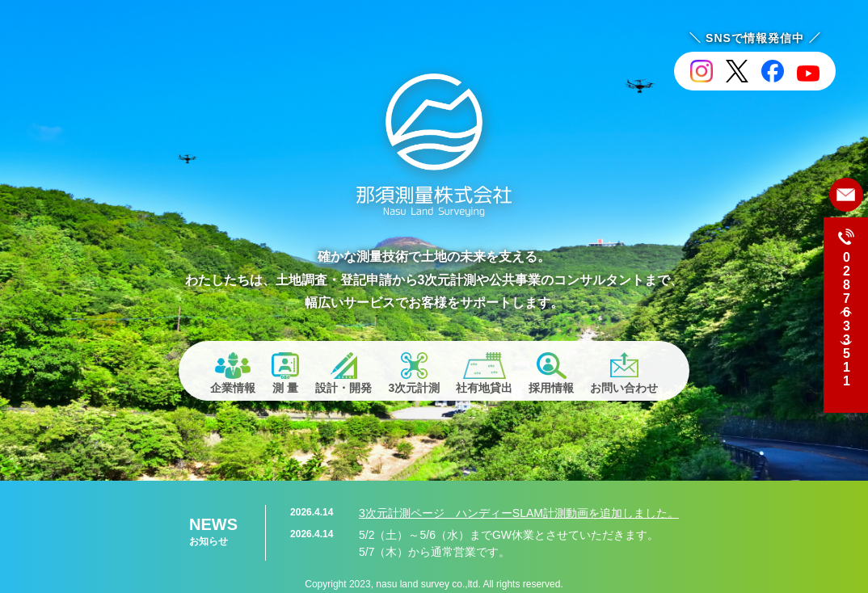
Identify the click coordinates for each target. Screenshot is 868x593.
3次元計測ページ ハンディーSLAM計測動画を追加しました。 (519, 513)
